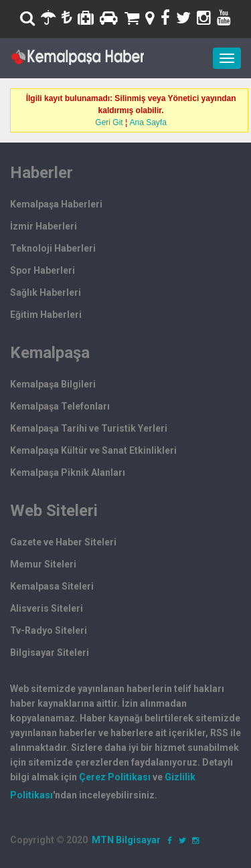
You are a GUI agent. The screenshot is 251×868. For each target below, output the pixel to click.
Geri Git (109, 122)
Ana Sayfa (148, 122)
